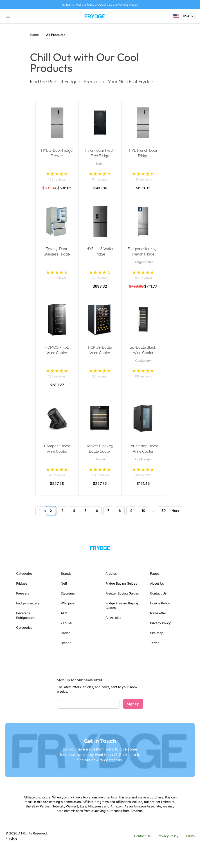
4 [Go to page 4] (74, 511)
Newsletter (158, 613)
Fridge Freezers (28, 603)
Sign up (133, 704)
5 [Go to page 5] (85, 511)
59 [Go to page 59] (164, 511)
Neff (64, 583)
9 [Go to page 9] (131, 511)
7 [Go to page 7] (108, 511)
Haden (66, 633)
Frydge (11, 838)
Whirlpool (68, 603)
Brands (66, 643)
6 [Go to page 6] (97, 511)
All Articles (113, 618)
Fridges (22, 583)
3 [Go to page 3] (62, 511)
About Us (157, 583)
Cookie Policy (160, 603)
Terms (155, 643)
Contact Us (158, 593)
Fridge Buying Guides (121, 583)
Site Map (157, 633)
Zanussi (66, 623)
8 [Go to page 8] (120, 511)
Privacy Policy (160, 623)
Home (34, 35)
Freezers (23, 593)
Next (175, 511)
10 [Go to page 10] (143, 511)
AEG (64, 613)
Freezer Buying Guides (122, 593)
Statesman (69, 593)
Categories (24, 627)
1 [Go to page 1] (40, 511)
